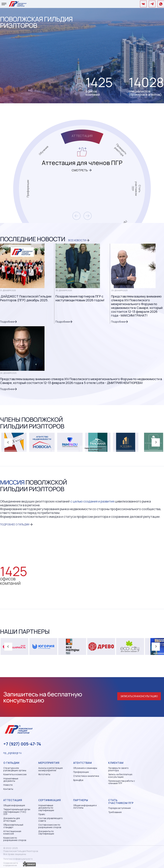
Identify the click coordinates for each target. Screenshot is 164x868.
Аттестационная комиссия (12, 832)
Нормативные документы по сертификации (46, 808)
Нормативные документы (11, 780)
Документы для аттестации (12, 819)
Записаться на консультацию (139, 696)
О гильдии (11, 763)
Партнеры (81, 800)
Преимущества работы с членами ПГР (122, 782)
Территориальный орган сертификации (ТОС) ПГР (17, 812)
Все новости (77, 240)
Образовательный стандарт (13, 826)
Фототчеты (44, 774)
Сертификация (50, 800)
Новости (8, 785)
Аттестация (13, 800)
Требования (115, 812)
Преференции (81, 772)
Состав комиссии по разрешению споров (50, 826)
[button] (8, 442)
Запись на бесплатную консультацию (120, 776)
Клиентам (116, 763)
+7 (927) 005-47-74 (22, 744)
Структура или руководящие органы (15, 769)
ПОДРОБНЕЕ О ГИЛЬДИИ (15, 524)
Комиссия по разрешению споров (15, 839)
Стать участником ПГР (121, 802)
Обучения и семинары (85, 768)
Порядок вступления (119, 808)
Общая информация (14, 805)
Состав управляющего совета (50, 819)
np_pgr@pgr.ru (12, 753)
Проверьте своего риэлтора (118, 769)
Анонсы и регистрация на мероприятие (50, 769)
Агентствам (83, 763)
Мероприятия (49, 763)
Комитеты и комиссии (15, 774)
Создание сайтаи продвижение (11, 864)
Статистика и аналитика (86, 776)
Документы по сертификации (46, 832)
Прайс (42, 814)
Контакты (8, 789)
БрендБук (78, 780)
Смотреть (80, 170)
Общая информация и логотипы (85, 807)
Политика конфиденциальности (18, 859)
